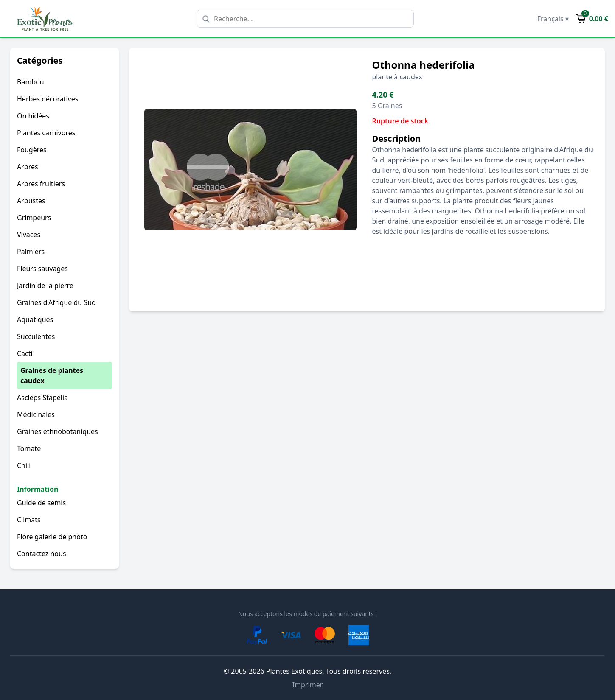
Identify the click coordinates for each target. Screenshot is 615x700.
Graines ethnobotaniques (58, 431)
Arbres (28, 167)
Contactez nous (42, 554)
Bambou (31, 82)
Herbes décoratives (48, 99)
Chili (24, 465)
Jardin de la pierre (45, 286)
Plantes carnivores (46, 133)
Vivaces (29, 235)
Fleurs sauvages (42, 269)
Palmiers (31, 252)
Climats (29, 520)
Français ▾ (553, 19)
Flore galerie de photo (52, 537)
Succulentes (36, 336)
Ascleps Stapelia (42, 398)
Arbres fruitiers (41, 184)
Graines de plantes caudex (52, 375)
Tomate (29, 448)
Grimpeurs (34, 218)
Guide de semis (41, 503)
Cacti (25, 353)
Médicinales (36, 414)
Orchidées (33, 116)
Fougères (32, 150)
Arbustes (31, 201)
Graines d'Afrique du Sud (56, 302)
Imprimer (308, 685)
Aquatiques (35, 319)
